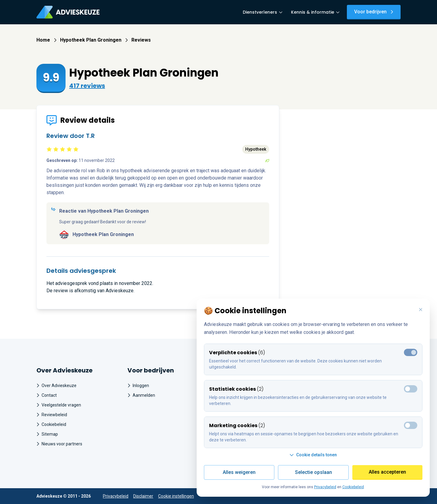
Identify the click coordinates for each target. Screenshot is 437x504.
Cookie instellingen (176, 496)
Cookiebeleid (51, 424)
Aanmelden (141, 395)
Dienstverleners (263, 12)
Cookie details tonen (313, 455)
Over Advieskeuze (56, 386)
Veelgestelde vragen (59, 405)
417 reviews (87, 86)
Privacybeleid (116, 496)
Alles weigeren (239, 472)
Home (46, 40)
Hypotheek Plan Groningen (94, 40)
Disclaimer (143, 496)
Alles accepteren (387, 472)
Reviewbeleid (52, 415)
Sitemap (47, 434)
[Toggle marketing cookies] (411, 389)
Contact (47, 395)
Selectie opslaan (313, 472)
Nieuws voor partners (59, 444)
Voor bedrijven (374, 12)
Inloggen (138, 386)
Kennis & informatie (315, 12)
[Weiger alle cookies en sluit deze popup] (421, 310)
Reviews (141, 40)
